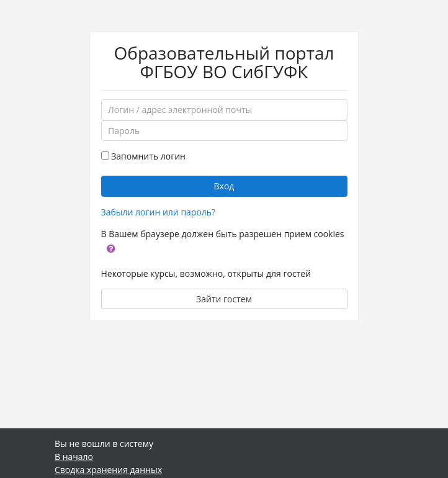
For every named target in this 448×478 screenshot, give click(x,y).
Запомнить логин (148, 156)
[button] (111, 248)
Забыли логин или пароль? (159, 212)
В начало (74, 457)
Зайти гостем (224, 299)
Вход (224, 186)
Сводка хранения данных (108, 470)
